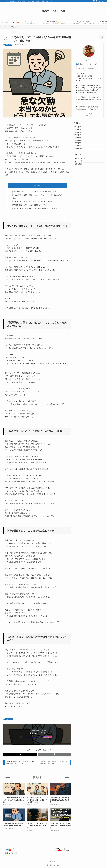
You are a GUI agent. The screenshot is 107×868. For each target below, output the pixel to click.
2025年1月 (80, 154)
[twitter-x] (94, 1)
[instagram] (97, 1)
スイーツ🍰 (80, 179)
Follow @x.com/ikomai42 (32, 738)
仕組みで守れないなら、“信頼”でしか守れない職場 (33, 201)
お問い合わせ (54, 861)
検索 (101, 37)
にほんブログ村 (11, 853)
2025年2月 (80, 150)
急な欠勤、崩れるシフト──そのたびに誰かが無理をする (35, 192)
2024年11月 (80, 163)
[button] (20, 754)
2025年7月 (80, 132)
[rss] (99, 1)
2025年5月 (80, 141)
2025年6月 (80, 137)
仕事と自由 (9, 45)
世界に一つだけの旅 (53, 11)
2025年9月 (80, 128)
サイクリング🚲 (82, 175)
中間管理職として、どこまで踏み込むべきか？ (31, 205)
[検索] (102, 1)
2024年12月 (80, 159)
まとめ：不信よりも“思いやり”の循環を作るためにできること (37, 209)
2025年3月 (80, 145)
